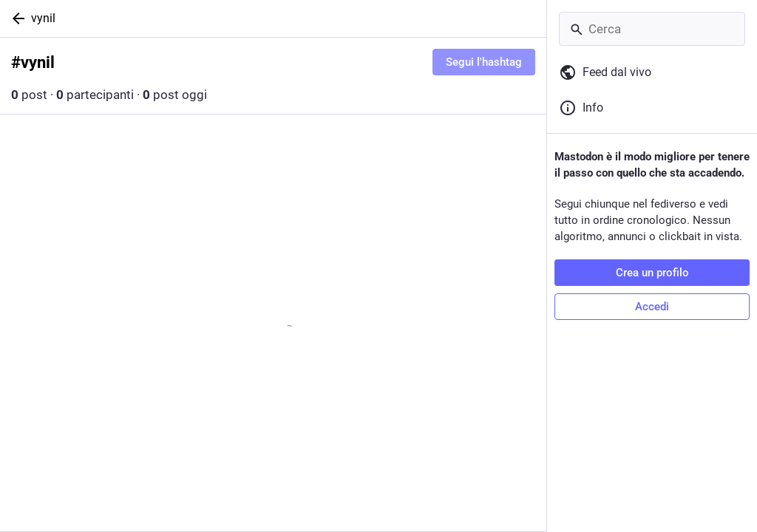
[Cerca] (652, 29)
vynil (43, 18)
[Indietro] (16, 18)
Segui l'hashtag (484, 62)
